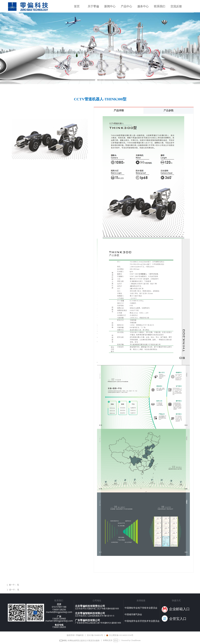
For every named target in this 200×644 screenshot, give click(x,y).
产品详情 (119, 110)
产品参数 (169, 110)
